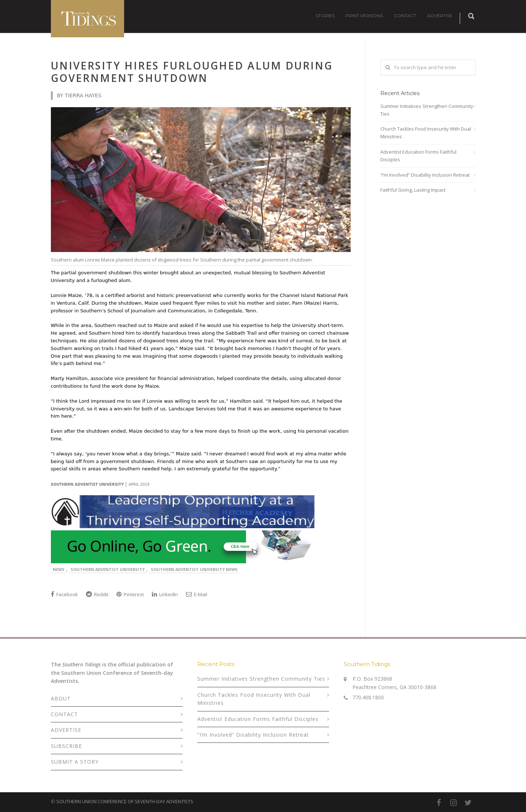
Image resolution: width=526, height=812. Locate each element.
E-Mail (197, 594)
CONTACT (405, 16)
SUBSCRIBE (66, 746)
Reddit (97, 594)
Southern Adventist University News (194, 569)
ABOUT (61, 698)
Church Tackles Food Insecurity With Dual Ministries (426, 133)
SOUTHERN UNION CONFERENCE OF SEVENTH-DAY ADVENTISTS (125, 801)
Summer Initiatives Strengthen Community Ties (427, 110)
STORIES (325, 16)
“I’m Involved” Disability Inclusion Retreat (425, 175)
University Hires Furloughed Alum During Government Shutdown (192, 72)
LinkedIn (165, 594)
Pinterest (130, 594)
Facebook (64, 594)
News (59, 569)
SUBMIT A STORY (75, 762)
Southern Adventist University (108, 569)
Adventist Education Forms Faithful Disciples (418, 156)
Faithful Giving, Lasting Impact (413, 190)
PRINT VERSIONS (364, 16)
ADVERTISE (440, 16)
